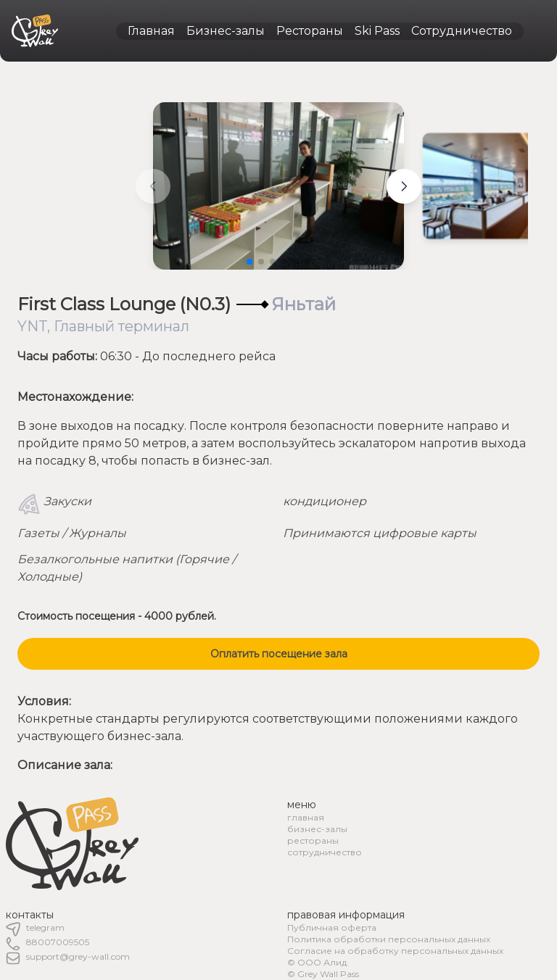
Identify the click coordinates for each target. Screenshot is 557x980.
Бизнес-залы (226, 31)
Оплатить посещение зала (279, 654)
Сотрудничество (462, 31)
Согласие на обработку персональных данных (395, 951)
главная (306, 817)
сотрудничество (325, 852)
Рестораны (310, 31)
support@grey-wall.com (78, 956)
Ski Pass (377, 31)
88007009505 (58, 942)
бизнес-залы (317, 829)
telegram (45, 927)
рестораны (313, 840)
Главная (151, 31)
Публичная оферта (332, 927)
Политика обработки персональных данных (389, 939)
